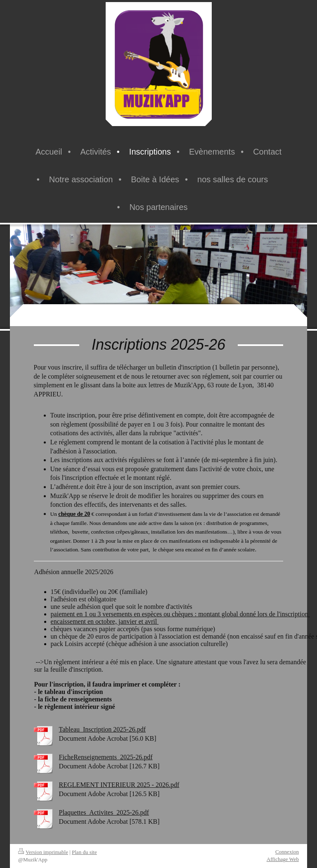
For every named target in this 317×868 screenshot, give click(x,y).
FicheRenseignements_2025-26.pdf (106, 757)
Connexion (287, 852)
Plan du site (84, 852)
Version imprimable (43, 852)
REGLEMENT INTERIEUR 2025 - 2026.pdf (119, 785)
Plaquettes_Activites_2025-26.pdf (104, 812)
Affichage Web (283, 859)
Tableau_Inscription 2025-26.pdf (102, 729)
